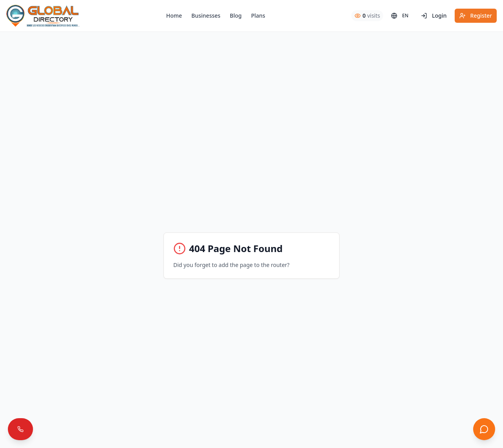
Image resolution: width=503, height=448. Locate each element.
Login (434, 16)
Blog (236, 16)
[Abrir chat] (484, 429)
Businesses (206, 16)
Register (476, 16)
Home (174, 16)
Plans (258, 16)
